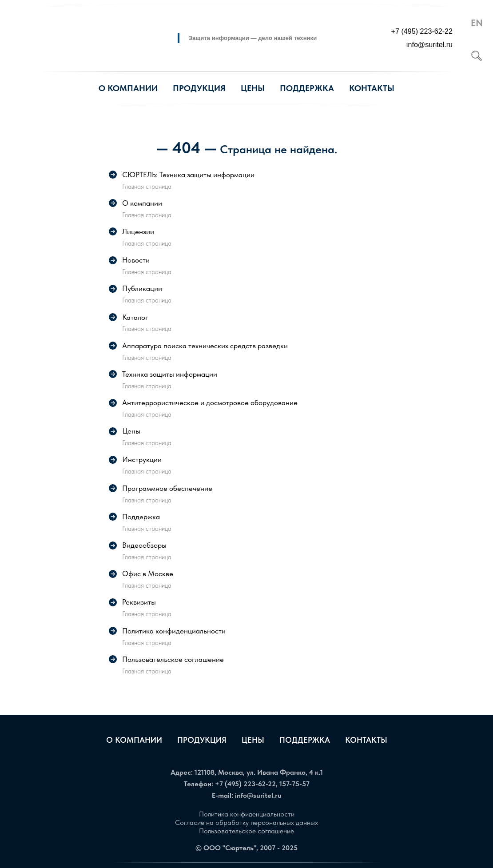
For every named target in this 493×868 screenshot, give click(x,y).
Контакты (366, 740)
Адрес (181, 772)
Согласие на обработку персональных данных (246, 822)
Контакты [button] (372, 88)
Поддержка (305, 740)
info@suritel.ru (258, 795)
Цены (253, 88)
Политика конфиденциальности (247, 814)
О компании (134, 740)
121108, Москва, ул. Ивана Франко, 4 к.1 (259, 772)
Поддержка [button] (307, 88)
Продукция (199, 88)
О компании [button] (128, 88)
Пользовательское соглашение (246, 831)
